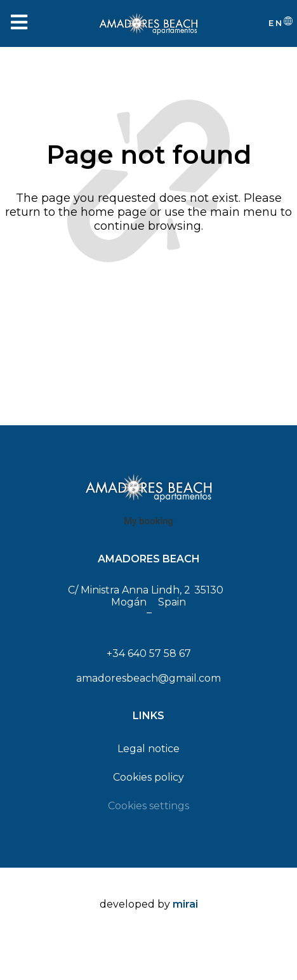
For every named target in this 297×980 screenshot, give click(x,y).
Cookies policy (148, 777)
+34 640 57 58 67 (149, 653)
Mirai (185, 904)
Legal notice (148, 749)
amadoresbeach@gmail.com (148, 678)
